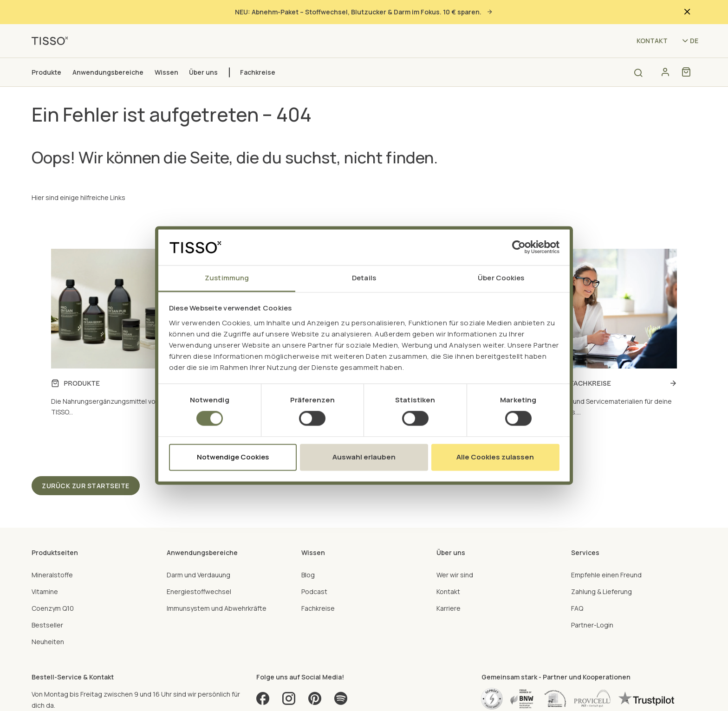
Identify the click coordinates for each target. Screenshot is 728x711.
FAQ (577, 608)
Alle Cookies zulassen (495, 457)
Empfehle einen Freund (606, 575)
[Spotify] (341, 701)
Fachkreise (258, 72)
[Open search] (638, 73)
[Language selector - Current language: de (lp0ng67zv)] (689, 41)
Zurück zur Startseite (86, 486)
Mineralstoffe (52, 575)
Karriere (448, 608)
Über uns (203, 72)
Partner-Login (592, 625)
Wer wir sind (455, 575)
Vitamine (45, 591)
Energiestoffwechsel (199, 591)
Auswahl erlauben (364, 457)
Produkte (46, 72)
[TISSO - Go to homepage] (53, 40)
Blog (308, 575)
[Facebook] (263, 701)
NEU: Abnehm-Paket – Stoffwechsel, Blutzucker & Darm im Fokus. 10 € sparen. (364, 12)
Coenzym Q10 (53, 608)
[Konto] (665, 72)
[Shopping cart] (686, 72)
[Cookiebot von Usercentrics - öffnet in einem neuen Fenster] (519, 247)
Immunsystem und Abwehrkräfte (217, 608)
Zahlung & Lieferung (601, 591)
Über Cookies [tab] (501, 278)
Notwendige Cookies (233, 457)
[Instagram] (289, 701)
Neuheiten (48, 642)
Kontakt (652, 41)
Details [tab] (364, 278)
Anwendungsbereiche (108, 72)
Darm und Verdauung (198, 575)
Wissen (166, 72)
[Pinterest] (315, 701)
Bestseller (47, 625)
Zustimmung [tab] (227, 278)
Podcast (314, 591)
